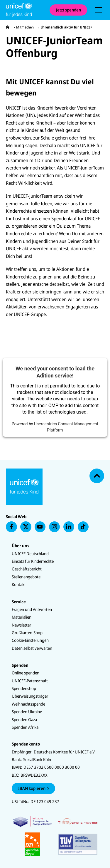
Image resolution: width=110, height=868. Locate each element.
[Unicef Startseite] (25, 10)
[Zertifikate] (55, 836)
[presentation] (99, 10)
